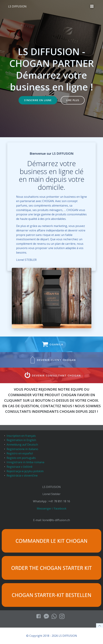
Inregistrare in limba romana (25, 462)
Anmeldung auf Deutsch (22, 445)
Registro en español (20, 453)
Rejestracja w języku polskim (25, 471)
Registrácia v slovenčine (22, 475)
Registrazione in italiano (22, 449)
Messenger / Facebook (52, 508)
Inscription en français (21, 436)
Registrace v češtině (20, 467)
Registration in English (21, 440)
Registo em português (21, 458)
